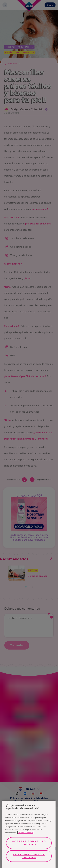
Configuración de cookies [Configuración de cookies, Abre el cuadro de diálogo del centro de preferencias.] (29, 856)
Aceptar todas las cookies (29, 843)
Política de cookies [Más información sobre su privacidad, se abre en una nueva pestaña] (25, 833)
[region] (29, 834)
